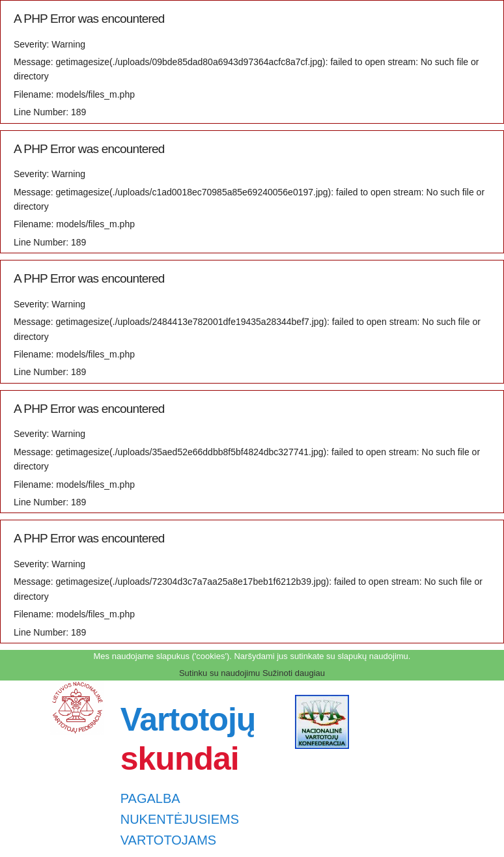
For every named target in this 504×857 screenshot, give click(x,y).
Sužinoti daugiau (294, 673)
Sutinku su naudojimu (219, 673)
